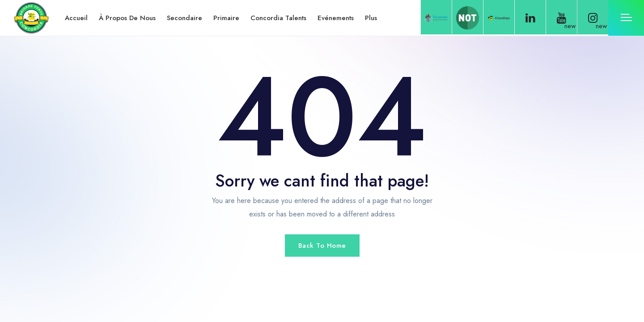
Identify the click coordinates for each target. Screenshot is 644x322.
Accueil (76, 18)
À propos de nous (127, 18)
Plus (371, 18)
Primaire (226, 18)
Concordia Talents (278, 18)
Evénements (336, 18)
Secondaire (184, 18)
